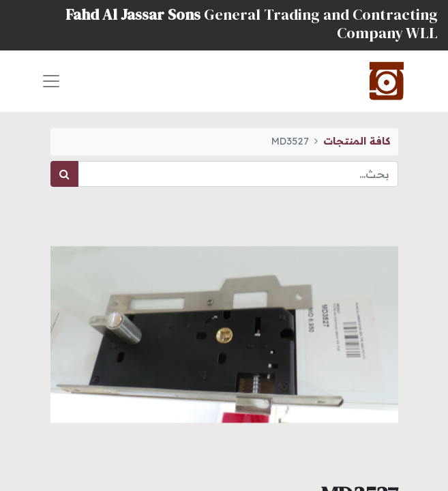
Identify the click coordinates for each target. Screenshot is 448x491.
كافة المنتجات (357, 141)
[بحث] (64, 174)
